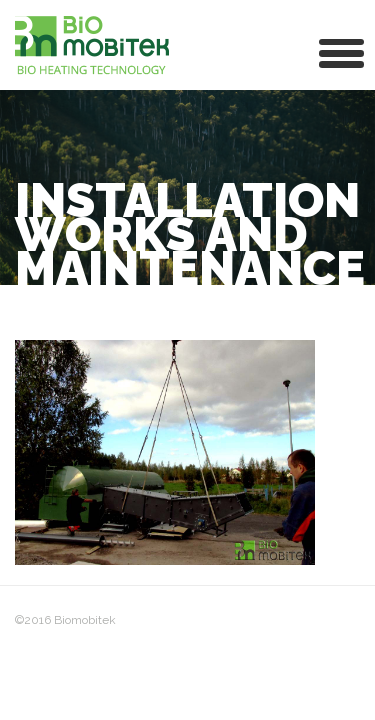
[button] (342, 51)
